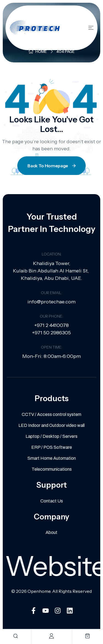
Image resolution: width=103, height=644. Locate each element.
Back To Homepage (52, 166)
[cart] (87, 636)
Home (41, 51)
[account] (51, 636)
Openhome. (39, 591)
